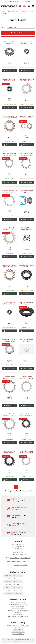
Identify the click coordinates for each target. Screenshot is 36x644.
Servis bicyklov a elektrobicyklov (18, 626)
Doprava (18, 613)
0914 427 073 (25, 561)
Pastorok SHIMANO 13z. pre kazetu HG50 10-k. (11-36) (9, 155)
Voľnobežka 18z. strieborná (9, 43)
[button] (20, 6)
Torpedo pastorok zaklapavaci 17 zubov (27, 43)
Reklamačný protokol (18, 609)
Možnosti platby (18, 615)
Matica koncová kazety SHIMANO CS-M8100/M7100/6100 (27, 267)
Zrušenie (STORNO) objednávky (18, 611)
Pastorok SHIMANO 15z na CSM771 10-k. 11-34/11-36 (26, 81)
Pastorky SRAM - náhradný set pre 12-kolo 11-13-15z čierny (27, 229)
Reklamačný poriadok (18, 607)
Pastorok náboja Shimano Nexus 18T (9, 452)
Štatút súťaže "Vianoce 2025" (18, 617)
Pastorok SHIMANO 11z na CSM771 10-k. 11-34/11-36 (9, 192)
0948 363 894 (26, 1)
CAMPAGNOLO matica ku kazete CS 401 (9, 340)
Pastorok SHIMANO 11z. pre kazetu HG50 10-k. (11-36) (26, 155)
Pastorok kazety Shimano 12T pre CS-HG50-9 (27, 378)
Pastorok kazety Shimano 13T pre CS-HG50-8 (9, 416)
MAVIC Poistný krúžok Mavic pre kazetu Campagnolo (26, 304)
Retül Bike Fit (18, 628)
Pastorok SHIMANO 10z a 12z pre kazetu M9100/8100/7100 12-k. (26, 118)
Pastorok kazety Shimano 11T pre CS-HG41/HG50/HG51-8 (9, 378)
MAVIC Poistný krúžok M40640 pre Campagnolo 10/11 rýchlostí (26, 341)
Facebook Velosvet (18, 634)
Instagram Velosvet (18, 632)
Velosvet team (18, 630)
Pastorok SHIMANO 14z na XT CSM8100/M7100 (9, 117)
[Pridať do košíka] (9, 70)
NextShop (14, 640)
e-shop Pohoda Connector (25, 640)
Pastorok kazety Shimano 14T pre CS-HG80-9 (9, 229)
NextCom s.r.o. (18, 641)
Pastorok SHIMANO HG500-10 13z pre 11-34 (26, 453)
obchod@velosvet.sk (12, 1)
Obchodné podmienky (18, 603)
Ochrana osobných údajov (18, 605)
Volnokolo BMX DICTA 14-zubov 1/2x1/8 (9, 80)
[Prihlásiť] (24, 6)
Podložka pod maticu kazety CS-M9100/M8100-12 (27, 192)
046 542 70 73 (14, 558)
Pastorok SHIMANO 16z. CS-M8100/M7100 (9, 266)
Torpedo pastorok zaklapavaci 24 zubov (9, 303)
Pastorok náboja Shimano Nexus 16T (27, 415)
